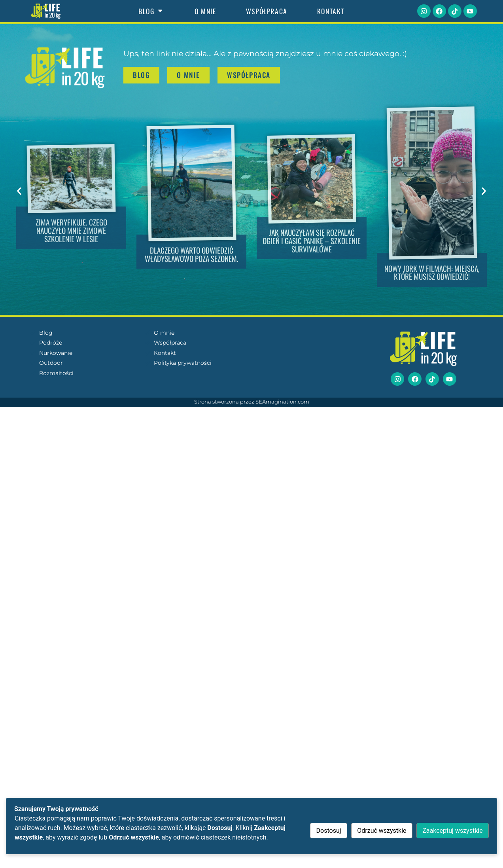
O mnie (205, 11)
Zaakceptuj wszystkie (452, 831)
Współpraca (267, 11)
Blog (152, 11)
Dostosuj (328, 831)
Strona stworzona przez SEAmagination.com (252, 402)
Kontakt (331, 11)
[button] (19, 191)
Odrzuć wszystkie (382, 831)
